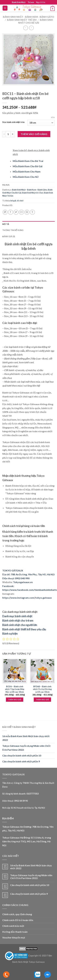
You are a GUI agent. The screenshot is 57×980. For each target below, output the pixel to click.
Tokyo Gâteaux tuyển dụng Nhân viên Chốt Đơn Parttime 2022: (26, 748)
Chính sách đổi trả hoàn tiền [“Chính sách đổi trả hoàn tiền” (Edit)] (18, 920)
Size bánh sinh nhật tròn (13, 122)
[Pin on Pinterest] (27, 212)
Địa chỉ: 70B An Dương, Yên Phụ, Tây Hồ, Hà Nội (28, 574)
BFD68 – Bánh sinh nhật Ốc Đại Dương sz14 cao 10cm (42, 689)
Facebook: (8, 586)
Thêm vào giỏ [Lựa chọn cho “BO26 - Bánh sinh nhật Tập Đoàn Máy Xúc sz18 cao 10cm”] (15, 700)
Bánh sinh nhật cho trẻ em (18, 621)
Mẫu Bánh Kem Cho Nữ (26, 177)
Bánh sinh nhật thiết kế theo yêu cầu (24, 629)
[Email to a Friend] (22, 212)
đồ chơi (20, 201)
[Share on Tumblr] (32, 212)
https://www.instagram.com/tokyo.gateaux (27, 598)
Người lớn (41, 2)
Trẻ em (31, 2)
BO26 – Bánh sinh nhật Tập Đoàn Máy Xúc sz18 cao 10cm (15, 689)
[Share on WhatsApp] (5, 212)
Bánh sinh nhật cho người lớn (20, 625)
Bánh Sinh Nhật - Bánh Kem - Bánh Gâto (28, 17)
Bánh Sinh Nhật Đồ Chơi (33, 193)
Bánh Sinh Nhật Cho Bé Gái (35, 21)
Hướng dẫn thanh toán (15, 932)
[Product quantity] (8, 134)
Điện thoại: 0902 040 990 (16, 578)
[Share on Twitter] (16, 212)
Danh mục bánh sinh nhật (17, 616)
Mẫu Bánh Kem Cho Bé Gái (28, 166)
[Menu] (5, 8)
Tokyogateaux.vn (23, 582)
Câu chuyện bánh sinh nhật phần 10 (22, 755)
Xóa (53, 117)
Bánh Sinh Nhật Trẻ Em (22, 20)
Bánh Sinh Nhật (19, 2)
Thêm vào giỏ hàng (34, 134)
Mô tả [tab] (6, 224)
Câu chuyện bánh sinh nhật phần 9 (21, 761)
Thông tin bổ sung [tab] (13, 230)
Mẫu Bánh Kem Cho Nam (27, 171)
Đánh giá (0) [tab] (9, 236)
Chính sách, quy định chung (17, 914)
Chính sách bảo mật (13, 926)
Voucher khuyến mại (14, 937)
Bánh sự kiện (10, 634)
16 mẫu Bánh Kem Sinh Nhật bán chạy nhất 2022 (26, 738)
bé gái (13, 201)
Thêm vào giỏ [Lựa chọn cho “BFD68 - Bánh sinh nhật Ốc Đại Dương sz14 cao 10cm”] (42, 700)
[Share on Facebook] (11, 212)
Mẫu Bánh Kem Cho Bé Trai (28, 161)
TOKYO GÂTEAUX (13, 570)
